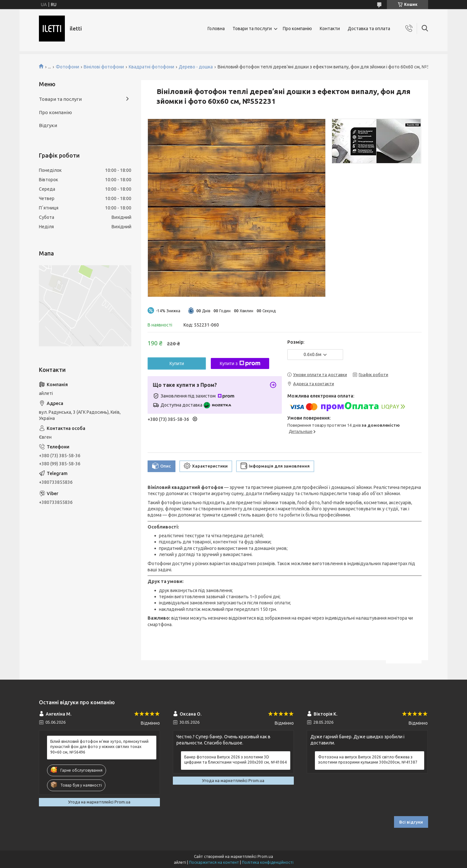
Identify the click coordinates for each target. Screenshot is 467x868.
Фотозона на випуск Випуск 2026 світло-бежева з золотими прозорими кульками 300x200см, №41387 (368, 760)
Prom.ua (265, 856)
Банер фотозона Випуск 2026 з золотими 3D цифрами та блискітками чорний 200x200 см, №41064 (235, 760)
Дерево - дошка (196, 67)
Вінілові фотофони (104, 67)
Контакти (330, 29)
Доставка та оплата (369, 29)
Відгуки (48, 125)
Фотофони (67, 67)
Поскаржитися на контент (214, 862)
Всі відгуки (411, 822)
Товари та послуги (252, 29)
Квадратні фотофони (151, 67)
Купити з (240, 363)
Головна (216, 29)
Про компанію (297, 29)
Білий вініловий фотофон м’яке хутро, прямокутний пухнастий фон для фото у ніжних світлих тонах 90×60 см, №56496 (99, 747)
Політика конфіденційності (268, 862)
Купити (177, 363)
